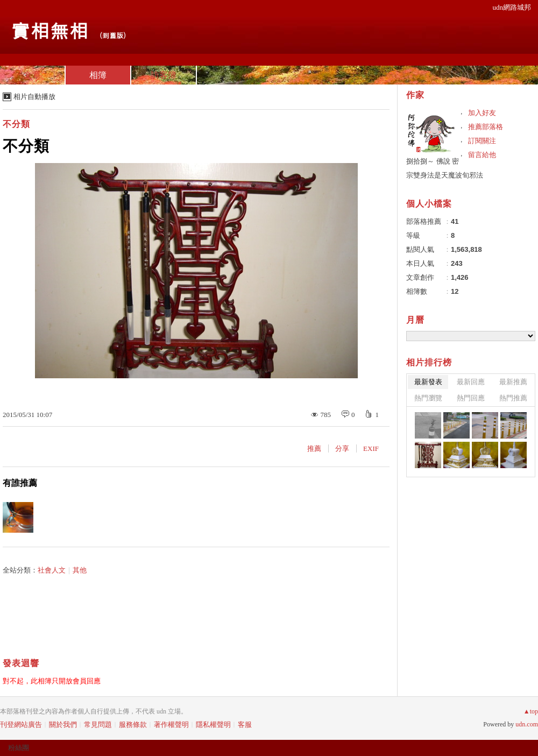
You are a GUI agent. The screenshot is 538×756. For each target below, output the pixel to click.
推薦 (314, 448)
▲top (531, 711)
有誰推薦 (20, 483)
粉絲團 (19, 748)
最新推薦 (513, 382)
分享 (342, 448)
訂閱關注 (482, 141)
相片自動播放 (34, 97)
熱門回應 (471, 398)
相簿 (98, 75)
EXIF (371, 448)
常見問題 (98, 725)
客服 (245, 725)
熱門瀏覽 (428, 398)
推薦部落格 (486, 127)
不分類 (16, 124)
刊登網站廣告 (21, 725)
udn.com (527, 724)
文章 (32, 75)
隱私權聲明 (213, 725)
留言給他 (482, 155)
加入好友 (482, 113)
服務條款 (133, 725)
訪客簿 (164, 75)
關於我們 (63, 725)
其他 (80, 570)
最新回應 (471, 382)
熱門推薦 (513, 398)
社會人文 (52, 570)
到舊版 (113, 35)
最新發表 (428, 382)
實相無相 (49, 30)
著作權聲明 (171, 725)
